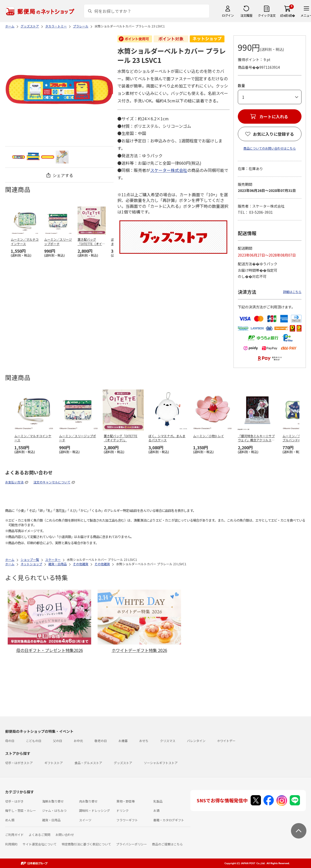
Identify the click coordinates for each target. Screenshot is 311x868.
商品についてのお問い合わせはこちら (270, 148)
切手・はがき (14, 801)
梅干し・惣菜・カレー (21, 810)
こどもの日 (34, 741)
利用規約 (11, 844)
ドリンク (122, 810)
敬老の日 (101, 741)
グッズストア (123, 763)
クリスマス (168, 741)
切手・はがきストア (19, 763)
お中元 (78, 741)
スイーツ (85, 820)
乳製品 (158, 801)
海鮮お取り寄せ (53, 801)
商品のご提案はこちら (167, 844)
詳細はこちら (292, 292)
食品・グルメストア (88, 763)
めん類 (10, 820)
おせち (144, 741)
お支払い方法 (14, 482)
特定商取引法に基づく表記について (86, 844)
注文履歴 (246, 15)
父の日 (58, 741)
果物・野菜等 (126, 801)
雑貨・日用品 (51, 820)
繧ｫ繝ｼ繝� (288, 15)
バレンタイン (196, 741)
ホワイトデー (226, 741)
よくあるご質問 (40, 835)
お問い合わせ (65, 835)
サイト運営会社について (40, 844)
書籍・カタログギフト (169, 820)
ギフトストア (54, 763)
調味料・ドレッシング (95, 810)
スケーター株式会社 (169, 170)
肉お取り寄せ (88, 801)
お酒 (156, 810)
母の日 (10, 741)
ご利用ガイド (14, 835)
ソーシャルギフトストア (161, 763)
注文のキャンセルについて (52, 482)
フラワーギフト (127, 820)
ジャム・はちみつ (54, 810)
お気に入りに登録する (274, 134)
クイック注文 (267, 15)
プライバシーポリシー (131, 844)
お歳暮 (123, 741)
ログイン (228, 15)
